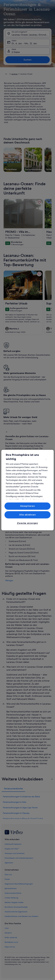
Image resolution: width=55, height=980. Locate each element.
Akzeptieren (27, 506)
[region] (27, 490)
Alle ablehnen (27, 515)
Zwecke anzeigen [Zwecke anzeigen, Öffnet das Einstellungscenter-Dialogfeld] (27, 523)
